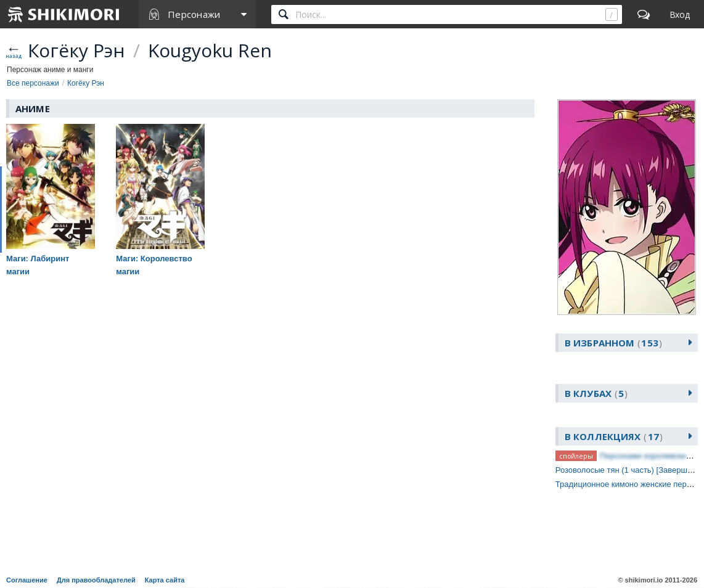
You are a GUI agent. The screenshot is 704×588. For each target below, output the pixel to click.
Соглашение (27, 580)
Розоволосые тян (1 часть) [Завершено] (629, 470)
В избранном (613, 343)
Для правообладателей (96, 580)
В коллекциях (614, 436)
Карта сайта (165, 580)
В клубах (596, 393)
